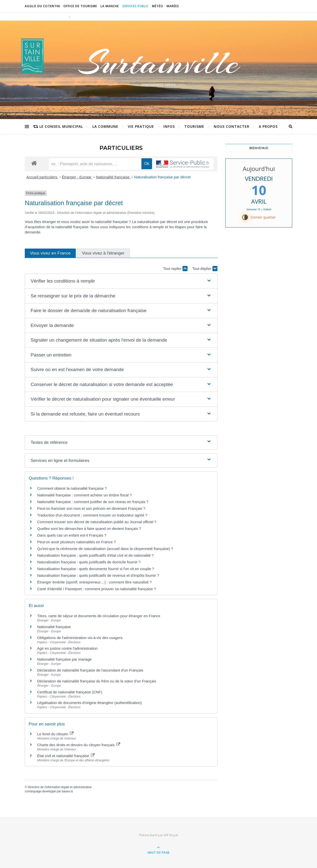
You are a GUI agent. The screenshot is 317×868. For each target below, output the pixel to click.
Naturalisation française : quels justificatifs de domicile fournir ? (89, 562)
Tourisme (194, 126)
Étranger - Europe (77, 177)
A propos (268, 126)
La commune (105, 126)
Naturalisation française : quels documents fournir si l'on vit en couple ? (96, 569)
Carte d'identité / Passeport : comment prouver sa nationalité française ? (97, 589)
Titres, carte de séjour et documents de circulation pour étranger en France (99, 616)
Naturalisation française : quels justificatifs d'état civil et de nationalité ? (95, 555)
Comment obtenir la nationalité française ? (72, 488)
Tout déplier (205, 269)
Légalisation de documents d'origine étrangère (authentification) (89, 703)
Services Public (135, 6)
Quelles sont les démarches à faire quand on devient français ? (89, 529)
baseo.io (67, 791)
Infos (169, 126)
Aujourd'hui (259, 169)
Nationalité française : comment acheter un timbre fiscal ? (84, 495)
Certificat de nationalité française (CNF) (70, 692)
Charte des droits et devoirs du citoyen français (79, 745)
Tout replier (175, 269)
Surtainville (159, 63)
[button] (121, 281)
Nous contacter (232, 126)
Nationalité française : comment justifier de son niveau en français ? (93, 502)
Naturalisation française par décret (162, 177)
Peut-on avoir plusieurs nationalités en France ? (77, 542)
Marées (173, 6)
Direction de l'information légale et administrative (60, 787)
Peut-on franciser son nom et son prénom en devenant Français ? (91, 508)
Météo (158, 6)
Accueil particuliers (42, 177)
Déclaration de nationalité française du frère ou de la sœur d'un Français (97, 681)
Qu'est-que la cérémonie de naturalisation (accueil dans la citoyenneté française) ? (105, 549)
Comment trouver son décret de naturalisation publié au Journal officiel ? (97, 522)
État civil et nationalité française (66, 756)
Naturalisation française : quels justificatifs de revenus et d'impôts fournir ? (98, 575)
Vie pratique (141, 126)
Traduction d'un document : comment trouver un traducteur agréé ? (92, 515)
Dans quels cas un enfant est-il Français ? (72, 535)
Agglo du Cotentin (42, 6)
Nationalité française (113, 177)
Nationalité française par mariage (64, 659)
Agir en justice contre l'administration (67, 648)
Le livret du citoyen (55, 734)
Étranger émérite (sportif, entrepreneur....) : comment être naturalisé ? (94, 582)
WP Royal (171, 835)
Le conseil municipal (61, 126)
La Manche (110, 6)
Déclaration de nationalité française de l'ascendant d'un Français (90, 670)
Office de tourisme (80, 6)
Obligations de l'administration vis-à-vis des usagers (80, 638)
